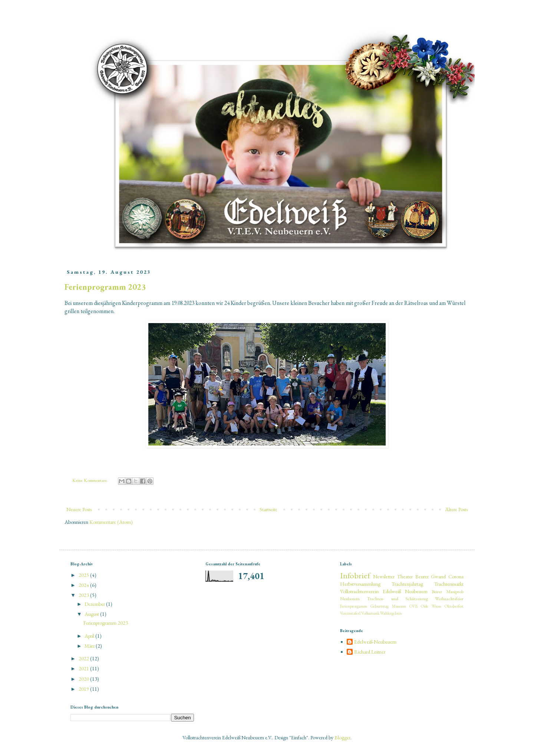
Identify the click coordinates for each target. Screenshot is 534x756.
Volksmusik (370, 613)
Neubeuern (350, 599)
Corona (456, 576)
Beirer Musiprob (448, 591)
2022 (84, 658)
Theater (405, 576)
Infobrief (355, 575)
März (90, 646)
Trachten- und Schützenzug (397, 599)
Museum (399, 606)
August (92, 614)
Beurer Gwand (431, 576)
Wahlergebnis (391, 613)
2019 (84, 689)
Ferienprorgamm (354, 606)
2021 (84, 668)
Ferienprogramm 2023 (105, 287)
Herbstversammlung (360, 584)
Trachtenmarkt (449, 584)
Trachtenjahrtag (407, 584)
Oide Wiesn (431, 606)
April (90, 636)
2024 (84, 585)
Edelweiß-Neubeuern (375, 642)
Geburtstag (380, 606)
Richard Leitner (370, 652)
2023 (84, 595)
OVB (413, 606)
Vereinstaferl (350, 613)
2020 (84, 679)
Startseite (268, 509)
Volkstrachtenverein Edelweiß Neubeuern (384, 591)
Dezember (95, 604)
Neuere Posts (79, 509)
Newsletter (384, 576)
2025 (84, 575)
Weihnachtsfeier (449, 599)
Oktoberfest (454, 606)
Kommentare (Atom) (111, 522)
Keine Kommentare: (91, 480)
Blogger (342, 737)
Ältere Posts (456, 509)
